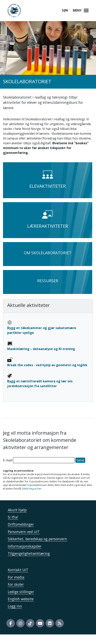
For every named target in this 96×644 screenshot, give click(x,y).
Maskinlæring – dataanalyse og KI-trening (41, 349)
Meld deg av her (32, 489)
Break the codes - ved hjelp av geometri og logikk (47, 365)
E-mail (8, 460)
